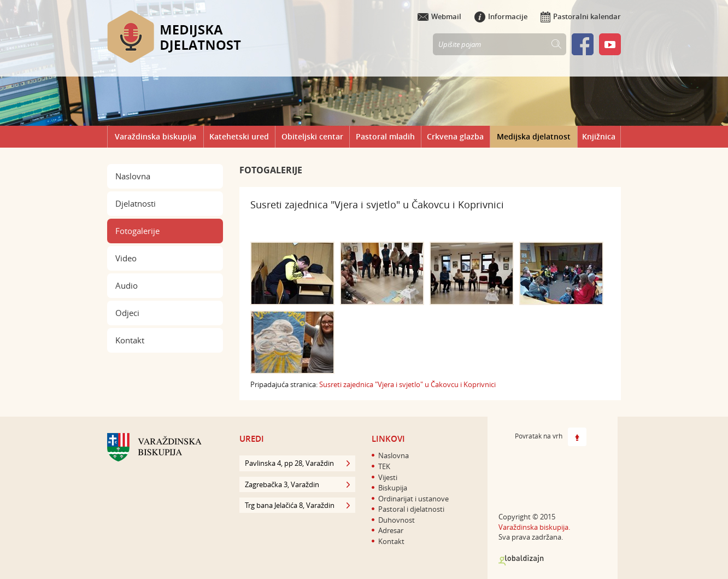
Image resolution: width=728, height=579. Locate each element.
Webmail (439, 16)
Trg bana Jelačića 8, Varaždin (297, 505)
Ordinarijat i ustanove (413, 499)
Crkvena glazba (455, 136)
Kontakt (130, 340)
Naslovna (133, 176)
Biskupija (393, 488)
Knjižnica (599, 136)
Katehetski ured (239, 136)
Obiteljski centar (312, 136)
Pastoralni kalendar (581, 16)
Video (126, 258)
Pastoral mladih (385, 136)
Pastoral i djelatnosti (411, 509)
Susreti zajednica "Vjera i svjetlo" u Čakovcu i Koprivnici (407, 384)
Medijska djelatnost (534, 136)
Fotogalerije (137, 231)
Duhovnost (397, 520)
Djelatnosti (136, 203)
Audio (127, 285)
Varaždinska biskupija (155, 136)
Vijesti (388, 477)
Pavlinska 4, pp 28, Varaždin (297, 463)
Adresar (391, 530)
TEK (384, 466)
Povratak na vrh (551, 437)
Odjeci (127, 313)
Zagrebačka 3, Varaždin (297, 484)
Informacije (501, 16)
